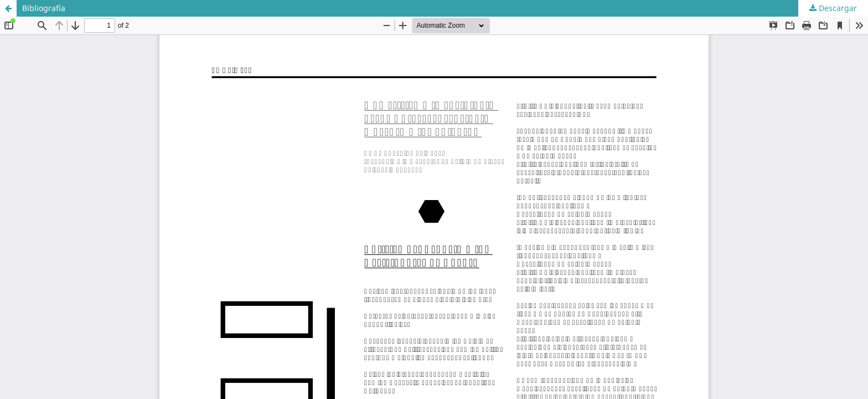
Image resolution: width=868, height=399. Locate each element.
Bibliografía (44, 8)
